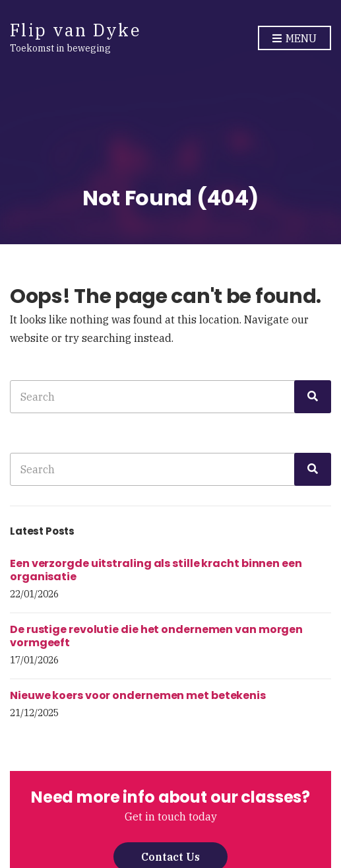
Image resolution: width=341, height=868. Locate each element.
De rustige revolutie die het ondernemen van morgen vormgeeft (156, 636)
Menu (294, 39)
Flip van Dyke (76, 30)
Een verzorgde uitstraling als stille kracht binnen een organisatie (156, 570)
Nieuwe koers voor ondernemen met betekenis (138, 695)
